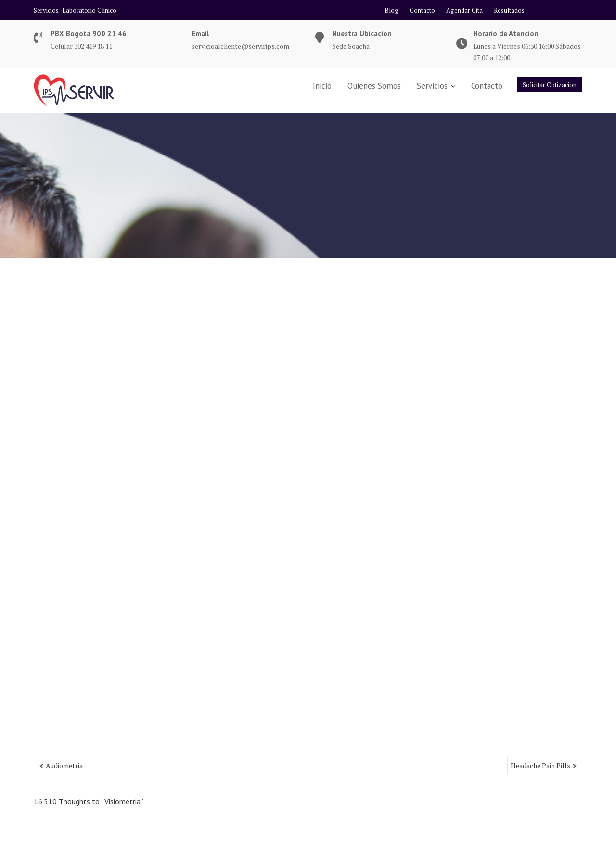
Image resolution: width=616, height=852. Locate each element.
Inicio (322, 86)
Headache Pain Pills (540, 766)
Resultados (509, 10)
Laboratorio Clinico (89, 10)
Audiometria (64, 766)
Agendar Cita (464, 10)
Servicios (432, 86)
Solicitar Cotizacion (550, 85)
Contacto (422, 10)
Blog (391, 10)
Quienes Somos (374, 86)
